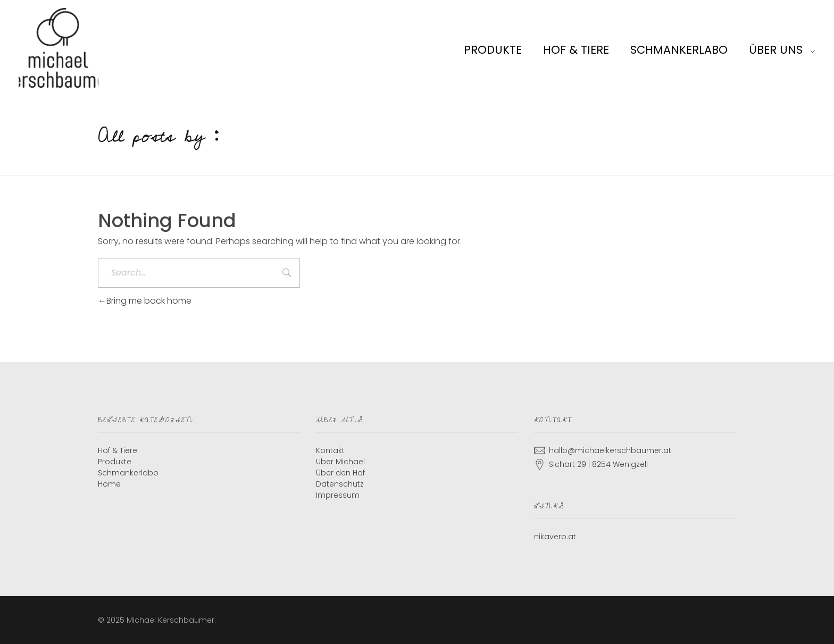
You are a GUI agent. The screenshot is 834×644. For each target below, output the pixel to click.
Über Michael (340, 462)
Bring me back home (145, 301)
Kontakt (330, 450)
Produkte (115, 462)
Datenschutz (340, 484)
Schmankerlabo (128, 473)
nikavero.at (555, 537)
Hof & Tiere (118, 450)
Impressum (338, 495)
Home (109, 484)
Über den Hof (340, 473)
